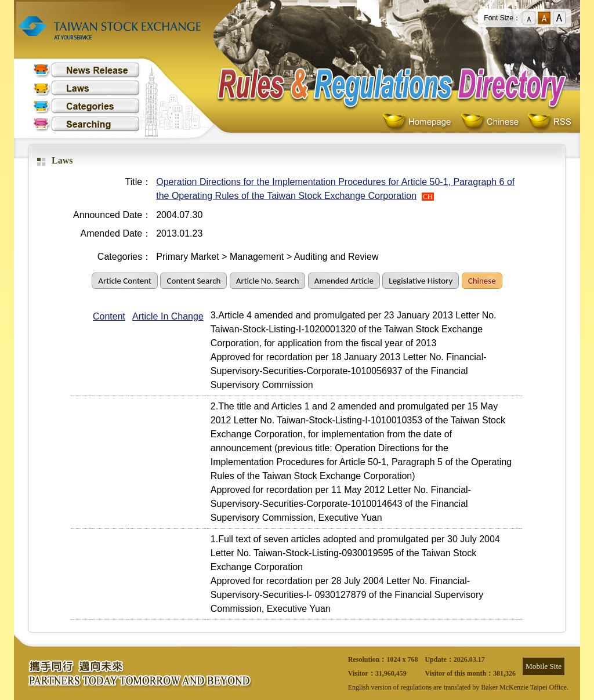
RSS (549, 122)
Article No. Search (267, 281)
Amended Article (344, 281)
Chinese (492, 122)
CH (428, 197)
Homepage (420, 122)
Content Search (193, 281)
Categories (86, 106)
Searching (86, 124)
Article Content (125, 281)
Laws (86, 88)
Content (109, 316)
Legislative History (421, 281)
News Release (86, 70)
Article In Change (168, 316)
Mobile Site (544, 666)
